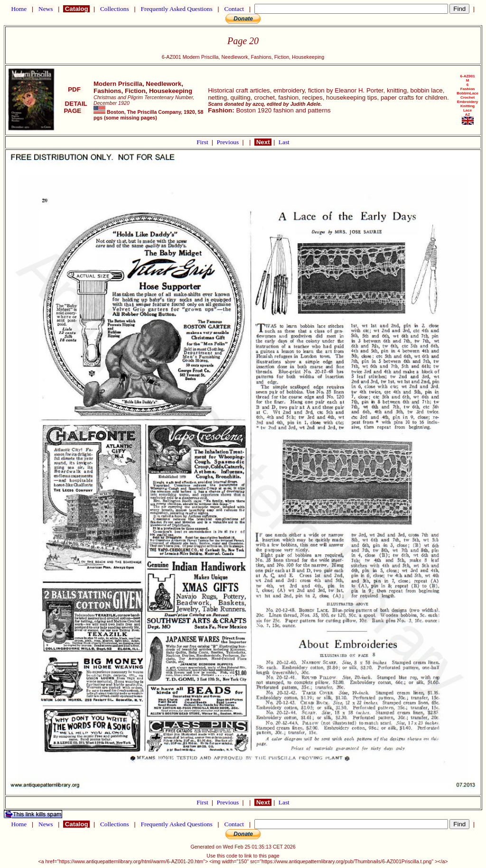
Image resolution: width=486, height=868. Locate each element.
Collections (115, 9)
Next (263, 142)
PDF (74, 89)
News (46, 9)
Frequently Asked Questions (177, 9)
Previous (229, 142)
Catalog (76, 9)
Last (284, 142)
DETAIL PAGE (74, 107)
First (203, 142)
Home (19, 9)
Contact (234, 9)
